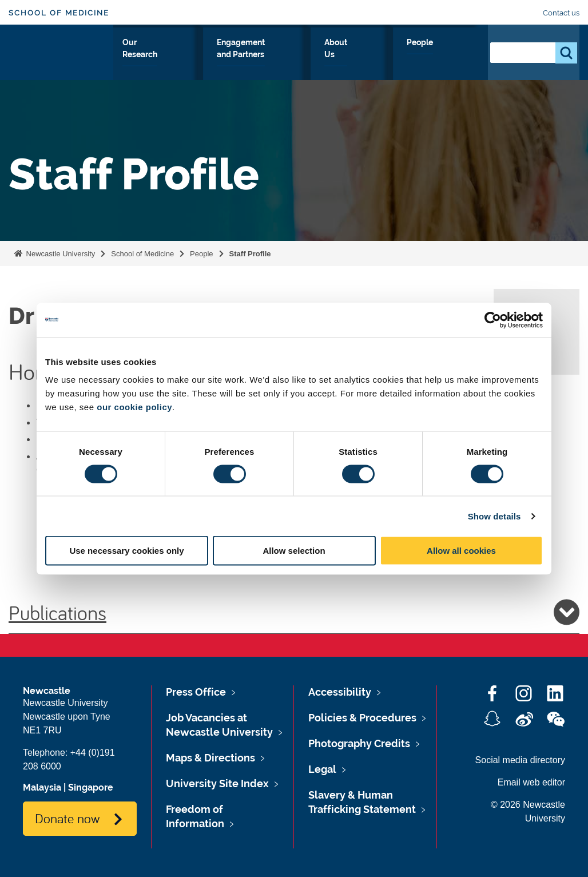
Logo (61, 60)
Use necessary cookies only (126, 551)
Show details (494, 516)
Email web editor (531, 782)
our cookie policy (134, 407)
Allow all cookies (461, 551)
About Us (403, 62)
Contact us (561, 13)
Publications (294, 612)
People (454, 55)
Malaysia (42, 787)
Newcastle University (59, 254)
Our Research (221, 62)
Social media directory (520, 760)
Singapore (91, 787)
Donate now (67, 818)
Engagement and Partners (316, 62)
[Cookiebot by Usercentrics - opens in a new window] (493, 320)
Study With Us (150, 62)
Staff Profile (250, 254)
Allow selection (294, 551)
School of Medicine (59, 13)
